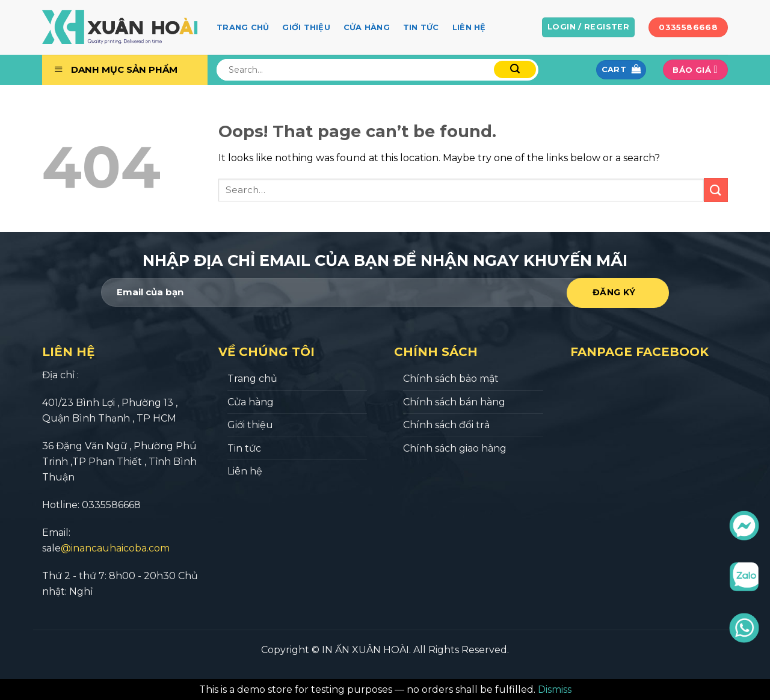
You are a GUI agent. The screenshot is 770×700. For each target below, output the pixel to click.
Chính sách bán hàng (454, 402)
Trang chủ (243, 27)
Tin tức (421, 27)
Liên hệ (469, 27)
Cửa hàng (367, 27)
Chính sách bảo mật (451, 379)
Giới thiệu (306, 27)
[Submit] (716, 190)
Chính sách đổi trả (446, 425)
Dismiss (555, 689)
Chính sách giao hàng (455, 448)
